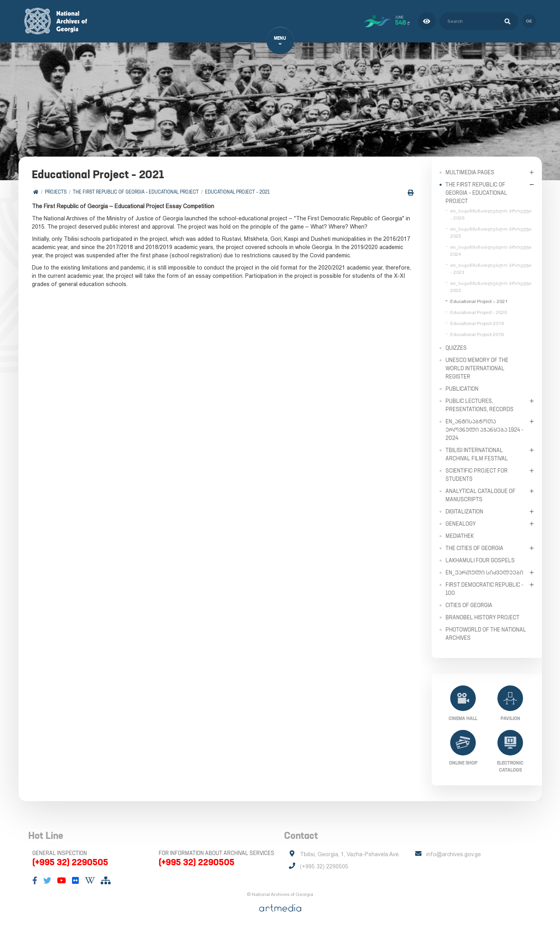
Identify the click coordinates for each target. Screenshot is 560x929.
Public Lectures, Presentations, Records (480, 405)
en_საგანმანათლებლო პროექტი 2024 (491, 250)
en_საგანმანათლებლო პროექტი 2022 (491, 286)
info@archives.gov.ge (454, 854)
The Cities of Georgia (474, 548)
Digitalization (464, 511)
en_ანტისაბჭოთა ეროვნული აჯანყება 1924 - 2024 (484, 429)
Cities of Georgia (469, 605)
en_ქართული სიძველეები (484, 572)
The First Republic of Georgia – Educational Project (136, 192)
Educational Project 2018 (477, 334)
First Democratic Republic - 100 (484, 588)
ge (529, 21)
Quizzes (456, 347)
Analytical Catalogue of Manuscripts (481, 495)
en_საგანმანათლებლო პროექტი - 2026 (491, 214)
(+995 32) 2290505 (70, 862)
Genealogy (461, 523)
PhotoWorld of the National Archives (486, 633)
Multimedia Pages (470, 172)
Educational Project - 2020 (479, 312)
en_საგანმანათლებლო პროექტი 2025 (491, 232)
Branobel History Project (482, 617)
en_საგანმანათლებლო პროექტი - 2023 (491, 268)
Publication (462, 388)
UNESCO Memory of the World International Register (477, 368)
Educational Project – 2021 (238, 192)
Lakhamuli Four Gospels (480, 560)
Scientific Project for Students (477, 474)
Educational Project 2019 (477, 323)
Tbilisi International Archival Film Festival (477, 454)
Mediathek (460, 536)
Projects (56, 192)
